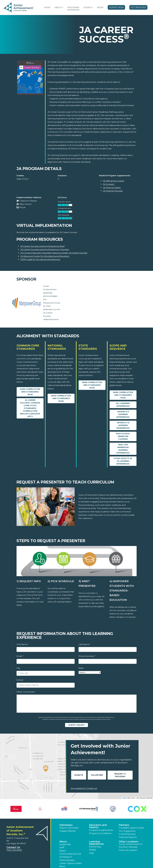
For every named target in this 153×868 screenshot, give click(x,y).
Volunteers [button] (66, 825)
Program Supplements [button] (101, 830)
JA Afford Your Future (113, 181)
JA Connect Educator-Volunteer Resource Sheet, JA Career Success (54, 253)
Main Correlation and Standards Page (30, 392)
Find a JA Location (128, 850)
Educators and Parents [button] (98, 826)
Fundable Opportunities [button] (131, 828)
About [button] (63, 842)
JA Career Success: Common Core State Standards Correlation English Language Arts (30, 408)
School (20, 680)
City (18, 668)
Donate (79, 775)
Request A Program (120, 775)
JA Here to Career (112, 188)
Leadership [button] (65, 844)
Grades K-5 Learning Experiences (123, 414)
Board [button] (63, 851)
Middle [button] (93, 850)
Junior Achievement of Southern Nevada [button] (131, 846)
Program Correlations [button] (100, 833)
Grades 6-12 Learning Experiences (123, 425)
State (81, 668)
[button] (63, 8)
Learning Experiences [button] (96, 843)
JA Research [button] (66, 857)
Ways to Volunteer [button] (69, 828)
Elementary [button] (95, 847)
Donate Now (116, 7)
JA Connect (109, 184)
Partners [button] (124, 825)
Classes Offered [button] (67, 831)
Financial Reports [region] (128, 837)
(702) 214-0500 (14, 850)
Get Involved (138, 7)
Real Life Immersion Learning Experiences (123, 449)
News (100, 8)
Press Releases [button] (67, 860)
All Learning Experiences (123, 405)
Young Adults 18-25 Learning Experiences (123, 461)
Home (47, 8)
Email (20, 656)
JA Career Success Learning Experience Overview (45, 249)
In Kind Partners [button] (127, 834)
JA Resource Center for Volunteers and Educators (45, 256)
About (58, 8)
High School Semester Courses (123, 436)
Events (88, 8)
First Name (23, 644)
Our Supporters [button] (127, 831)
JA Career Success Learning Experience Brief (42, 246)
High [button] (92, 853)
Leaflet (124, 798)
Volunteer (97, 775)
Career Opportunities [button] (70, 863)
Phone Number (87, 656)
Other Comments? (26, 692)
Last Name (85, 644)
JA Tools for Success (113, 191)
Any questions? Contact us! (84, 788)
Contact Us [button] (13, 847)
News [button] (62, 866)
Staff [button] (62, 847)
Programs (73, 8)
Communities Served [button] (70, 854)
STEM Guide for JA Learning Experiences (40, 259)
